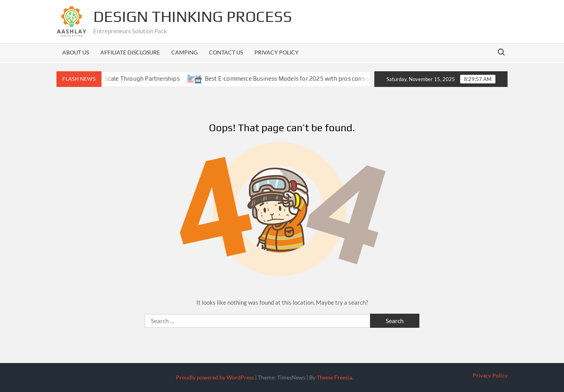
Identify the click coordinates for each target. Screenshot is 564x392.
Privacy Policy (277, 52)
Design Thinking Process (193, 16)
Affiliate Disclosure (130, 52)
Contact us (226, 52)
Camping (184, 52)
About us (76, 52)
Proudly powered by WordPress (215, 377)
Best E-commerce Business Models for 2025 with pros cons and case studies (314, 79)
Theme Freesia (334, 377)
